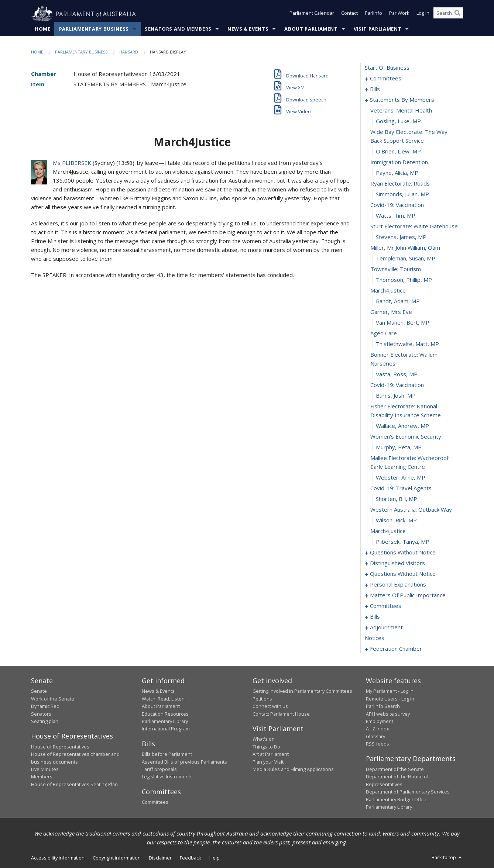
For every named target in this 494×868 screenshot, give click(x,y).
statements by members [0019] (402, 100)
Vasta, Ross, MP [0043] (397, 374)
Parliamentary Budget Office (397, 799)
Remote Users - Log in (390, 699)
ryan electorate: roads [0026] (400, 184)
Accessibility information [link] (58, 858)
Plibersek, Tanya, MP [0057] (403, 542)
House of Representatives (60, 747)
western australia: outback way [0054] (411, 510)
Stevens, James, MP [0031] (401, 237)
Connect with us (270, 706)
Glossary (375, 736)
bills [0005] (375, 89)
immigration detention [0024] (399, 162)
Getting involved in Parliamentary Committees (302, 691)
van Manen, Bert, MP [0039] (403, 323)
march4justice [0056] (388, 531)
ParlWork (399, 14)
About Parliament (311, 29)
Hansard (129, 52)
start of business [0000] (387, 68)
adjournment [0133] (386, 627)
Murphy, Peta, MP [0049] (399, 447)
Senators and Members (178, 29)
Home (43, 29)
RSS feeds (378, 744)
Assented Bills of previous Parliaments (184, 762)
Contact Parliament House (281, 714)
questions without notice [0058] (403, 553)
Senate (39, 691)
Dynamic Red (45, 706)
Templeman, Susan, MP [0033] (406, 259)
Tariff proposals (159, 770)
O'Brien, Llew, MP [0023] (398, 152)
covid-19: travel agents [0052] (401, 488)
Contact (349, 14)
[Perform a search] (457, 14)
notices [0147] (375, 638)
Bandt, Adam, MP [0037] (398, 301)
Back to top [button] (447, 858)
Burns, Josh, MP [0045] (396, 396)
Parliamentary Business (94, 29)
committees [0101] (386, 606)
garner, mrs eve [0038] (391, 312)
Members (42, 777)
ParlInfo (373, 14)
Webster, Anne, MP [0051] (401, 478)
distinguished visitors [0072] (397, 563)
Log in (423, 14)
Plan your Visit (268, 762)
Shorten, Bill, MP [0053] (397, 499)
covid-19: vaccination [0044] (397, 385)
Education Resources (165, 714)
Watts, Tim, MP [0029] (396, 216)
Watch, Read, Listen (163, 699)
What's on (264, 739)
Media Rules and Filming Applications (293, 770)
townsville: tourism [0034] (396, 269)
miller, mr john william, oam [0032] (405, 248)
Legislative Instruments (167, 777)
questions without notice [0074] (403, 574)
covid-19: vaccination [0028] (397, 205)
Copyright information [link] (117, 858)
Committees (155, 802)
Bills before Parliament (167, 754)
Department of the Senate (395, 770)
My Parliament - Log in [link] (390, 691)
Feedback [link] (191, 858)
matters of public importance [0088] (408, 595)
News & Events (248, 29)
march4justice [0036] (388, 291)
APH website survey (388, 714)
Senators (41, 714)
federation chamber (396, 649)
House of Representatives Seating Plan (74, 784)
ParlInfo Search (383, 706)
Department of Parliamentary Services (408, 792)
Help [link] (215, 858)
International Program (166, 729)
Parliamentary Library (165, 722)
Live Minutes (45, 770)
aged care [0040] (384, 333)
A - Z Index (378, 729)
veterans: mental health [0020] (401, 111)
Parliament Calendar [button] (312, 14)
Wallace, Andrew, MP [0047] (402, 426)
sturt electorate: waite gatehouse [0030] (414, 226)
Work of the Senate (53, 699)
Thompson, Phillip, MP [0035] (404, 280)
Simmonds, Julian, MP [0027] (402, 194)
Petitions (262, 699)
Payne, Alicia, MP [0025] (397, 173)
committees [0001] (386, 79)
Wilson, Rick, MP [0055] (396, 521)
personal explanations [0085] (398, 585)
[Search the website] (448, 14)
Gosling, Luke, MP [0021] (398, 121)
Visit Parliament (378, 29)
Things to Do (266, 747)
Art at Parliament (271, 754)
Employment (380, 722)
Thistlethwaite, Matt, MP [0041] (407, 344)
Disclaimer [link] (160, 858)
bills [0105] (375, 617)
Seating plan (45, 722)
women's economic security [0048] (406, 437)
